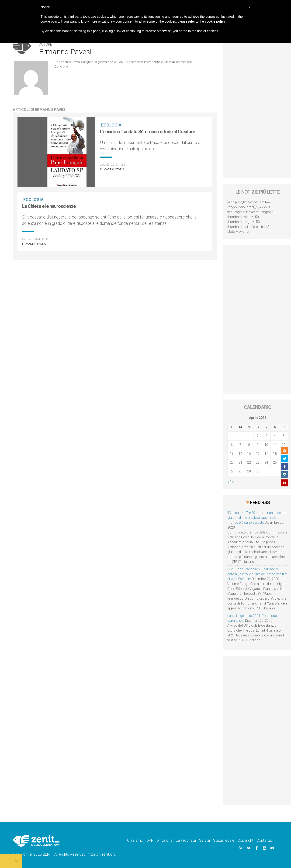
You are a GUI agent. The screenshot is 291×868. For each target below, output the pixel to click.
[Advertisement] (258, 319)
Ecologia (111, 125)
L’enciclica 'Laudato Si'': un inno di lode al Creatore (147, 132)
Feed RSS (260, 502)
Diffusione (165, 840)
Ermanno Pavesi (112, 169)
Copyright (245, 840)
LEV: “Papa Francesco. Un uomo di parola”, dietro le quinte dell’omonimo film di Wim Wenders (257, 574)
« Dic (231, 482)
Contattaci (265, 840)
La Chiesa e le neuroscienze (49, 206)
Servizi (204, 840)
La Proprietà (186, 840)
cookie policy (215, 21)
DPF (150, 840)
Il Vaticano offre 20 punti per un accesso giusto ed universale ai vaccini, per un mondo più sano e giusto (257, 518)
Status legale (224, 840)
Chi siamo (135, 840)
